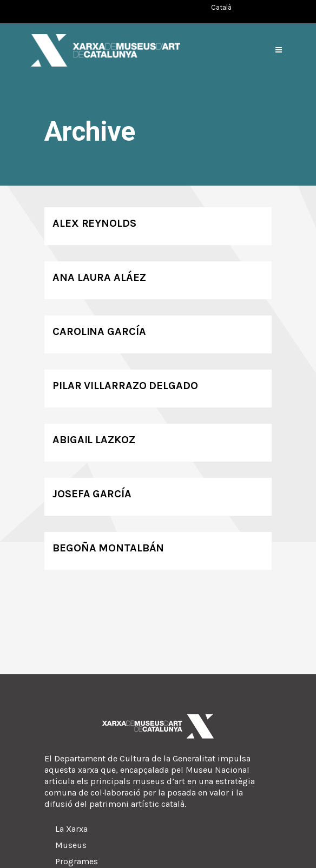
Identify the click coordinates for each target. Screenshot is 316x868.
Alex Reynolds (94, 223)
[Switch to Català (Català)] (221, 7)
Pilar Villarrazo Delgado (125, 386)
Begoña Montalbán (108, 548)
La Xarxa (71, 829)
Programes (77, 861)
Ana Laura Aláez (99, 277)
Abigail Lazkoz (94, 440)
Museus (71, 845)
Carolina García (99, 331)
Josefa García (92, 494)
